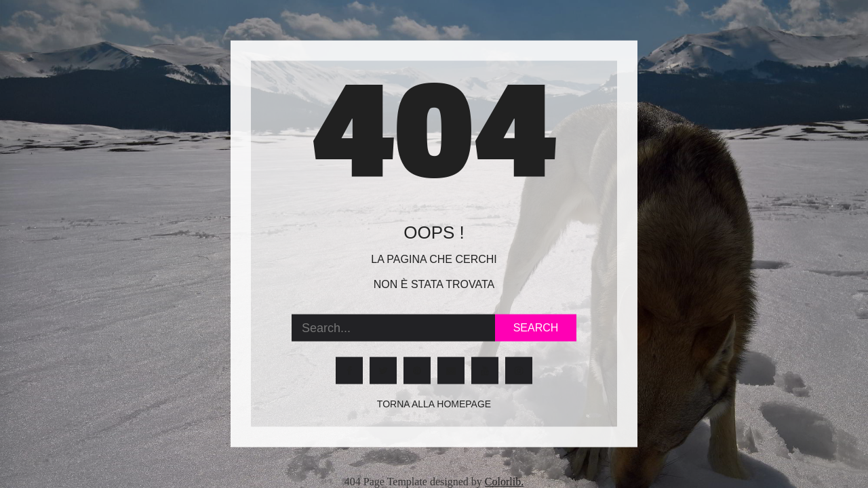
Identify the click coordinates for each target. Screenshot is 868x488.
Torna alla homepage (434, 404)
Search (536, 328)
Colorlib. (504, 482)
